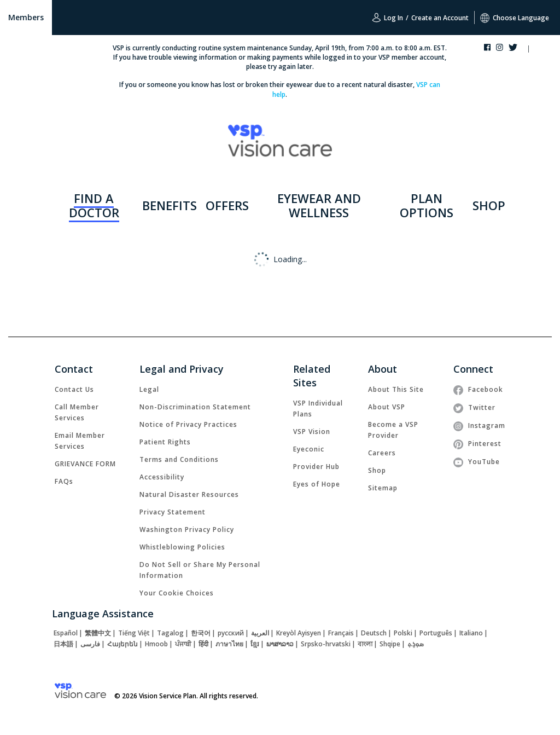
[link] (74, 389)
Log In (387, 18)
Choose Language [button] (515, 18)
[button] (539, 50)
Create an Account (440, 18)
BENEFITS (170, 205)
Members (26, 17)
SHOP (489, 205)
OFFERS (227, 205)
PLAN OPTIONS (427, 205)
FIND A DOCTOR (94, 205)
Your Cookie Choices (177, 593)
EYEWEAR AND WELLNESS (319, 205)
